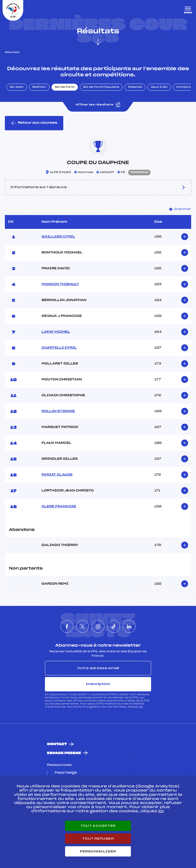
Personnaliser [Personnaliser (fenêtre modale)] (98, 851)
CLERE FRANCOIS (59, 507)
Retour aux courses (34, 123)
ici (141, 707)
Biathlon (39, 87)
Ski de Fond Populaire (101, 87)
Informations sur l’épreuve (98, 187)
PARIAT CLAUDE (57, 475)
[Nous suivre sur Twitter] (82, 626)
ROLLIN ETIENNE (58, 411)
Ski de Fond (65, 87)
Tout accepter (98, 826)
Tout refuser (98, 839)
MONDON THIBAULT (60, 284)
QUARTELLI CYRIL (59, 348)
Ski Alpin (17, 87)
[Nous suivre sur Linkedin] (129, 626)
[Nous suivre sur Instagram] (98, 626)
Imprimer (180, 209)
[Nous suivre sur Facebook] (67, 626)
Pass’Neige (66, 773)
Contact (57, 744)
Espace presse (64, 753)
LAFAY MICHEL (56, 332)
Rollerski (135, 87)
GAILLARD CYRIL (58, 237)
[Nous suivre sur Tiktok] (114, 626)
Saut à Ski (159, 87)
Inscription (98, 684)
